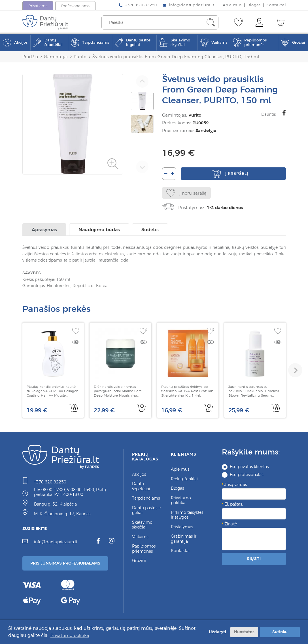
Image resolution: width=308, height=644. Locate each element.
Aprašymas (44, 230)
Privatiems (38, 6)
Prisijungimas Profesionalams (65, 563)
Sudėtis (150, 230)
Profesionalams (75, 6)
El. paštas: (234, 504)
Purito (195, 115)
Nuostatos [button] (244, 632)
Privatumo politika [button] (71, 635)
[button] (295, 370)
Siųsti (254, 559)
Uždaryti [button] (215, 632)
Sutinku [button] (280, 632)
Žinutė (231, 524)
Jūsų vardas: (236, 485)
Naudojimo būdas (99, 230)
